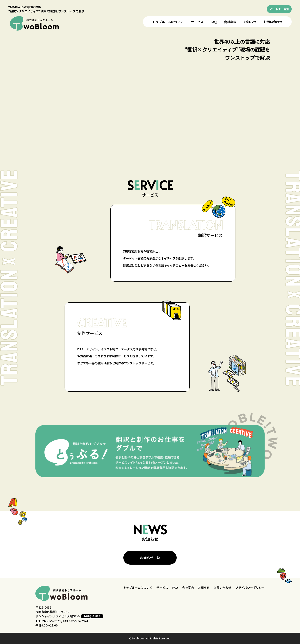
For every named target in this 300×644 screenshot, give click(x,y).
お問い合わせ (273, 22)
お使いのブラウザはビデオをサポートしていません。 (151, 96)
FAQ (214, 22)
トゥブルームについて (168, 22)
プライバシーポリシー (250, 588)
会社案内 (230, 22)
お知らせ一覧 (150, 558)
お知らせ (250, 22)
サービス (197, 22)
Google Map (92, 616)
